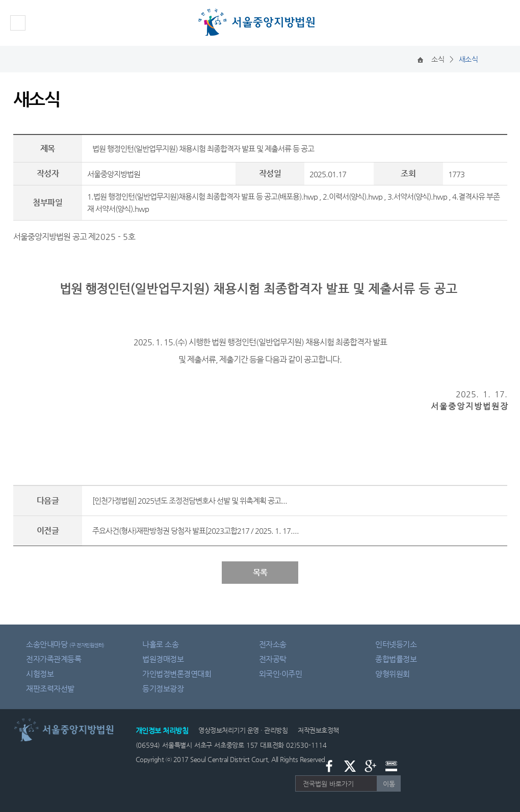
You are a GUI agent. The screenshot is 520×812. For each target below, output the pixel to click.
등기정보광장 (163, 688)
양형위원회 (393, 674)
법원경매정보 (163, 659)
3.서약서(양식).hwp (417, 196)
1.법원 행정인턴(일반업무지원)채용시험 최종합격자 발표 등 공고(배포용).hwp (202, 196)
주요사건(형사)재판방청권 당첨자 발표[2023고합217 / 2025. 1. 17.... (196, 531)
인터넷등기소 (396, 644)
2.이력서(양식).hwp (353, 196)
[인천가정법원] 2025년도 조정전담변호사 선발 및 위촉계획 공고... (190, 500)
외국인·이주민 (281, 674)
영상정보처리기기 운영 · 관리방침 (243, 730)
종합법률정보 (396, 659)
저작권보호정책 (318, 730)
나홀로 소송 (160, 644)
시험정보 (40, 674)
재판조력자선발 (50, 688)
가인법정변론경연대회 (177, 674)
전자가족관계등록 (54, 659)
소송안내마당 (65, 644)
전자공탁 (273, 659)
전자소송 (273, 644)
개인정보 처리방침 (162, 730)
